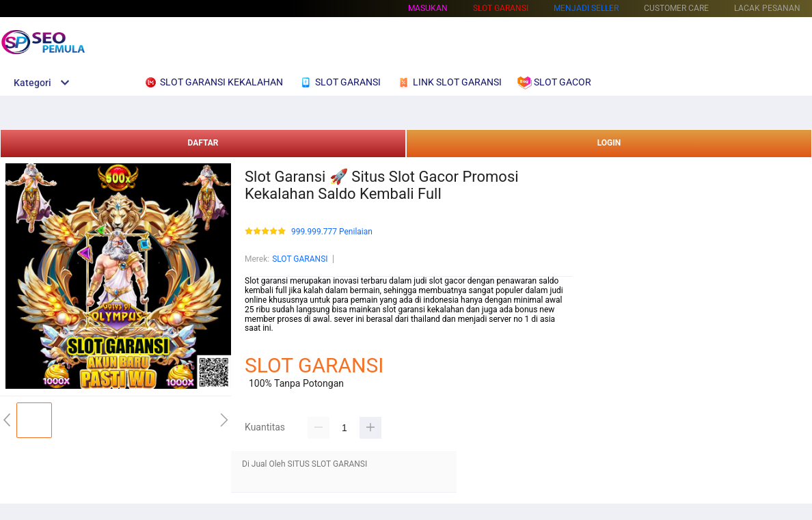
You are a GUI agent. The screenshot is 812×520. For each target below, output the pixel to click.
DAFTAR (203, 143)
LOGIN (609, 143)
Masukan (428, 8)
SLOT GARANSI (300, 259)
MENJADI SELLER (586, 8)
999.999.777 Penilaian (332, 232)
